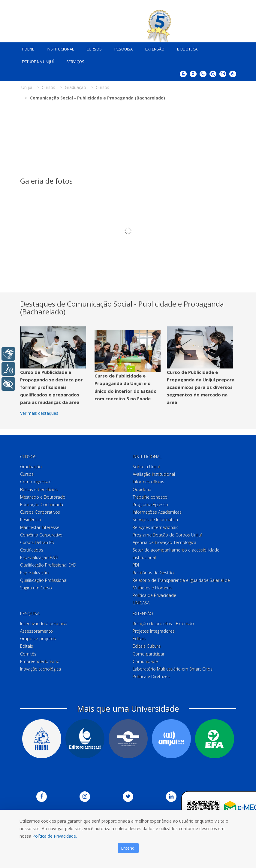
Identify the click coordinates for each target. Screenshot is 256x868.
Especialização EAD (39, 556)
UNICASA (141, 602)
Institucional (58, 47)
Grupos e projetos (38, 637)
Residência (30, 518)
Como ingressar (35, 480)
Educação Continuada (42, 503)
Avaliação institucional (154, 473)
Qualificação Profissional (44, 579)
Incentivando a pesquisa (44, 622)
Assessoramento (36, 630)
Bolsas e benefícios (39, 488)
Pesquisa (121, 47)
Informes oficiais (148, 480)
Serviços (73, 60)
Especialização (34, 571)
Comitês (28, 652)
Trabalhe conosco (150, 495)
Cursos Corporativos (40, 511)
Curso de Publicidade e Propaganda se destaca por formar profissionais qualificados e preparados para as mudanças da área (51, 386)
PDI (136, 564)
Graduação (31, 465)
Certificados (32, 548)
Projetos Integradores (154, 630)
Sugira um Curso (36, 586)
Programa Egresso (150, 503)
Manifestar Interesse (40, 526)
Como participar (149, 652)
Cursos (92, 47)
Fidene (26, 47)
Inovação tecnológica (41, 667)
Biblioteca (185, 47)
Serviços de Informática (155, 518)
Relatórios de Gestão (153, 571)
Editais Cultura (147, 645)
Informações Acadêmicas (157, 511)
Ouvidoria (142, 488)
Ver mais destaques (39, 412)
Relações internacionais (155, 526)
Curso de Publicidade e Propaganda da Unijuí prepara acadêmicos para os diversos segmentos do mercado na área (201, 386)
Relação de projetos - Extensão (163, 622)
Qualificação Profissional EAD (48, 564)
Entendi (128, 848)
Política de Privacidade (154, 594)
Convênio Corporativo (41, 533)
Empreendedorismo (40, 660)
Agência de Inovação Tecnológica (164, 541)
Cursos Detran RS (37, 541)
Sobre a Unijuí (146, 465)
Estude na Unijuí (36, 60)
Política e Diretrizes (151, 675)
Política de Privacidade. (55, 836)
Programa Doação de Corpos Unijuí (167, 533)
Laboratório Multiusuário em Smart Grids (173, 667)
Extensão (153, 47)
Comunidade (145, 660)
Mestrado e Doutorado (43, 495)
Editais (27, 645)
